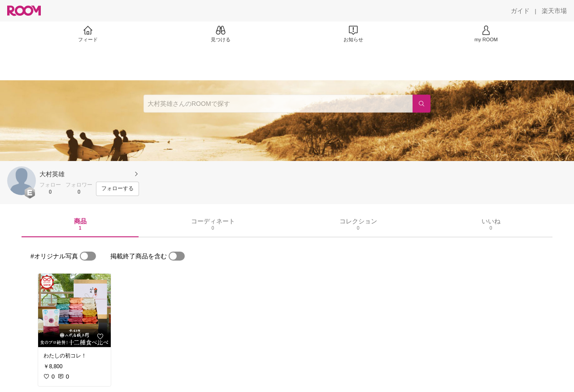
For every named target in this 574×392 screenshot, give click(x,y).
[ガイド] (520, 11)
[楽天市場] (554, 11)
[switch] (88, 256)
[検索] (422, 104)
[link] (74, 310)
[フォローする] (117, 189)
